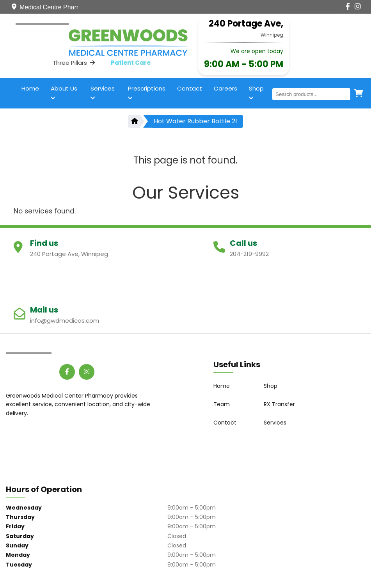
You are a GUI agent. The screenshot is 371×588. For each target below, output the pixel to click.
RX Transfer (279, 404)
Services (103, 92)
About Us (64, 92)
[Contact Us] (297, 7)
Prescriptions (147, 92)
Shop (256, 92)
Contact (190, 88)
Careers (225, 88)
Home (30, 88)
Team (222, 404)
